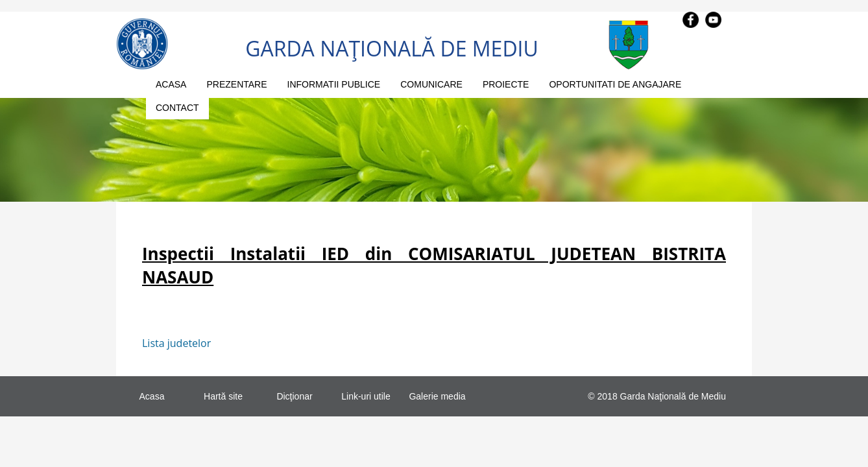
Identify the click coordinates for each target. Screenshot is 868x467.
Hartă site (223, 396)
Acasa (152, 396)
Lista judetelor (176, 343)
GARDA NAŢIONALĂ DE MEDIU (392, 48)
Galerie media (437, 396)
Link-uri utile (366, 396)
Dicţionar (294, 396)
